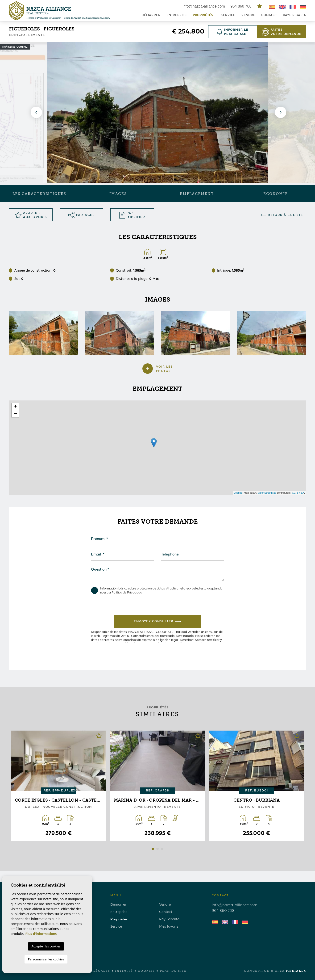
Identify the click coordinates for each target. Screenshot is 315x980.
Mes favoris (169, 927)
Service (228, 15)
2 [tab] (157, 849)
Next (280, 112)
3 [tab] (162, 849)
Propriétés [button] (203, 15)
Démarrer (151, 15)
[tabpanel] (58, 786)
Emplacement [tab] (197, 194)
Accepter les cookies (46, 946)
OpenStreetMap (267, 493)
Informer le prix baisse (233, 32)
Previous (35, 112)
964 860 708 (242, 6)
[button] (157, 371)
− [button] (15, 414)
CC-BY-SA (298, 493)
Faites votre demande (282, 32)
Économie (276, 194)
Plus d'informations (41, 934)
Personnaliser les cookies (46, 959)
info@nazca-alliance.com (204, 6)
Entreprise (177, 15)
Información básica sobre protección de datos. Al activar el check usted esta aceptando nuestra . (157, 591)
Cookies (147, 971)
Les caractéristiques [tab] (39, 194)
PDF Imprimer (132, 215)
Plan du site (173, 971)
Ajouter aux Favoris (31, 215)
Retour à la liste (282, 215)
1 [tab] (153, 849)
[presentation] (139, 605)
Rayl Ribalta (294, 15)
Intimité (124, 971)
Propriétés (119, 919)
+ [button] (15, 407)
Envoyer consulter (157, 621)
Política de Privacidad (127, 593)
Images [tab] (118, 194)
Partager (81, 215)
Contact (269, 15)
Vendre (248, 15)
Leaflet (238, 493)
